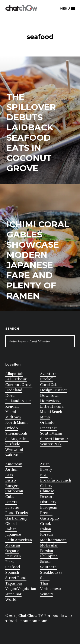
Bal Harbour (16, 379)
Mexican (13, 545)
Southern (48, 567)
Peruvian (13, 556)
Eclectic (12, 508)
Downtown (50, 396)
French (46, 513)
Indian (11, 529)
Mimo (45, 417)
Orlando (47, 423)
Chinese (47, 491)
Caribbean (14, 491)
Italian (46, 529)
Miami (11, 412)
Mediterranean (53, 540)
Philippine (49, 556)
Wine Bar (13, 594)
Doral (10, 396)
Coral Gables (51, 385)
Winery (47, 594)
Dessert (47, 497)
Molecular (49, 545)
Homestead (50, 401)
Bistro (11, 480)
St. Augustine (17, 439)
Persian (47, 551)
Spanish (12, 573)
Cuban (11, 497)
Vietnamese (50, 589)
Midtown (13, 417)
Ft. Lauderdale (18, 401)
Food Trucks (17, 513)
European (49, 508)
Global (11, 524)
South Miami (51, 433)
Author (12, 470)
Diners (11, 502)
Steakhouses (51, 573)
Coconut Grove (19, 385)
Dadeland (14, 390)
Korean (47, 535)
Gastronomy (16, 518)
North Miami (16, 423)
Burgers (12, 486)
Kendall (12, 406)
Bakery (46, 470)
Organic (12, 551)
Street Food (16, 578)
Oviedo (12, 428)
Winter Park (51, 444)
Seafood (13, 567)
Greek (46, 524)
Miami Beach (51, 412)
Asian (45, 464)
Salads (46, 562)
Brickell (47, 379)
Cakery (46, 486)
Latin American (19, 540)
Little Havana (52, 406)
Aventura (48, 374)
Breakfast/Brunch (56, 480)
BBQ (44, 475)
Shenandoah (16, 433)
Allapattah (14, 374)
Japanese (13, 535)
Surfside (13, 444)
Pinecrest (48, 428)
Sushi (45, 578)
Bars (9, 475)
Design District (53, 390)
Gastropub (49, 518)
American (14, 464)
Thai (44, 583)
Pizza (10, 562)
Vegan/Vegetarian (21, 589)
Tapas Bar (14, 583)
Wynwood (14, 450)
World (11, 600)
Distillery (48, 502)
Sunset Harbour (54, 439)
